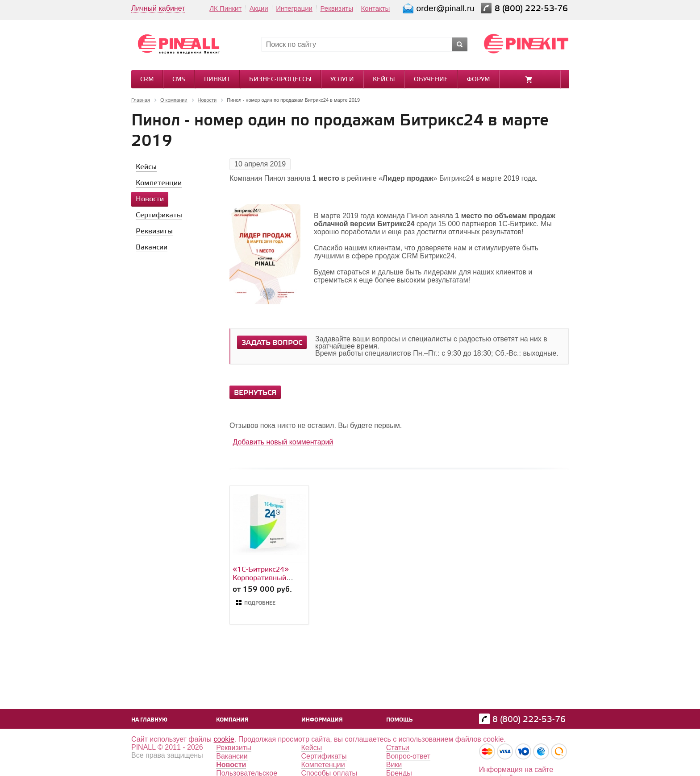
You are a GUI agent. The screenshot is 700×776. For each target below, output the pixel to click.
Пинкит (217, 80)
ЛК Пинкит (225, 8)
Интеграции (294, 8)
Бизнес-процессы (280, 80)
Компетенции (323, 765)
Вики (394, 765)
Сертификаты (324, 756)
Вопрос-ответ (408, 756)
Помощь (399, 720)
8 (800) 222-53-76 (532, 9)
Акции (259, 8)
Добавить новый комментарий (283, 442)
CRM (147, 80)
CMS (179, 80)
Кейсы (384, 80)
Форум (478, 80)
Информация (322, 720)
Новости (231, 765)
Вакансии (232, 756)
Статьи (398, 748)
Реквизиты (337, 8)
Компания (232, 720)
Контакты (376, 8)
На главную (149, 720)
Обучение (431, 80)
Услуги (342, 80)
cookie (224, 739)
